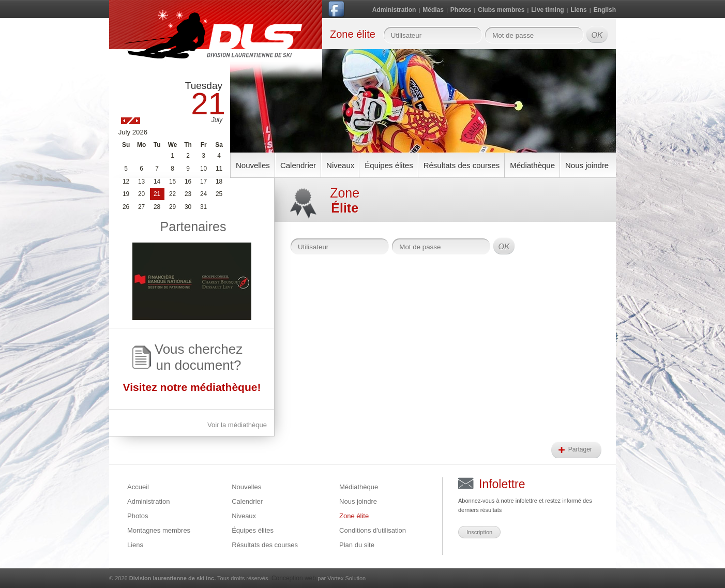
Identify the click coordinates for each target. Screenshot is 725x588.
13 (141, 182)
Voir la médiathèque (237, 425)
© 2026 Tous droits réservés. (190, 578)
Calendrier (298, 165)
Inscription (479, 532)
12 (126, 182)
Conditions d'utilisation (373, 530)
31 (203, 207)
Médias (433, 10)
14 (157, 182)
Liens (578, 10)
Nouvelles (253, 165)
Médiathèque (532, 165)
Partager (581, 449)
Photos (461, 10)
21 (157, 194)
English (605, 10)
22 (172, 194)
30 (188, 207)
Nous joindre (587, 165)
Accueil (138, 487)
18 (219, 182)
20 (141, 194)
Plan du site (357, 545)
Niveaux (340, 165)
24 (203, 194)
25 (219, 194)
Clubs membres (501, 10)
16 (188, 182)
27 (141, 207)
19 (126, 194)
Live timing (547, 10)
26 (126, 207)
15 (172, 182)
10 (203, 169)
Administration (394, 10)
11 (219, 169)
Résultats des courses (462, 165)
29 (172, 207)
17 (203, 182)
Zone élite (354, 516)
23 (188, 194)
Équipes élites (389, 165)
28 (157, 207)
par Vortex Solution (342, 578)
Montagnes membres (159, 530)
